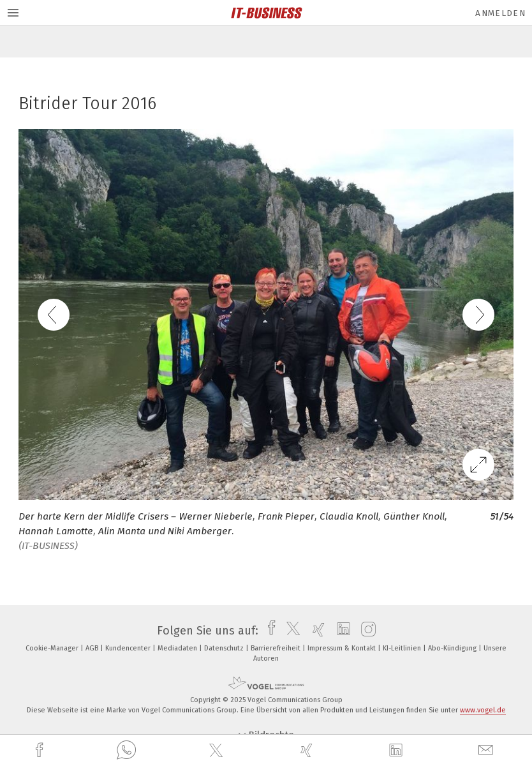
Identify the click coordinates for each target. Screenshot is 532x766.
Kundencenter (129, 648)
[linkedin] (397, 751)
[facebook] (41, 750)
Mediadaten (178, 648)
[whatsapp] (126, 751)
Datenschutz (225, 648)
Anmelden (500, 13)
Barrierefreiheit (277, 648)
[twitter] (218, 751)
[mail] (487, 750)
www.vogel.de (483, 710)
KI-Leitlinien (403, 648)
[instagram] (365, 631)
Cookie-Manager (53, 648)
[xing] (308, 750)
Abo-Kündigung (453, 648)
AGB (93, 648)
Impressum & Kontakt (343, 648)
